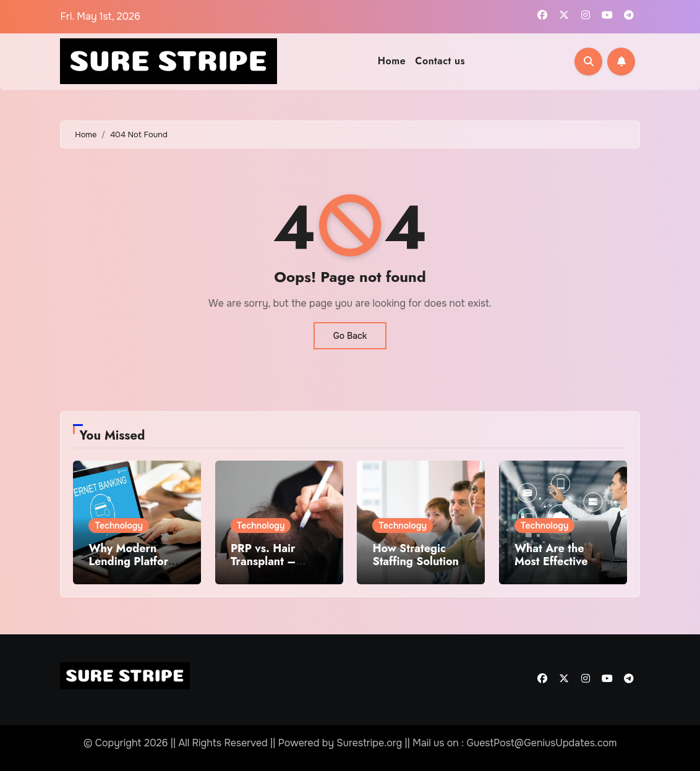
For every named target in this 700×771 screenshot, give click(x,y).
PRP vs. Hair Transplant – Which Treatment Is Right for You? (275, 569)
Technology (119, 526)
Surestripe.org (369, 743)
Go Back (350, 336)
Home (392, 61)
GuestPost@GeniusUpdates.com (541, 743)
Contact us (440, 61)
